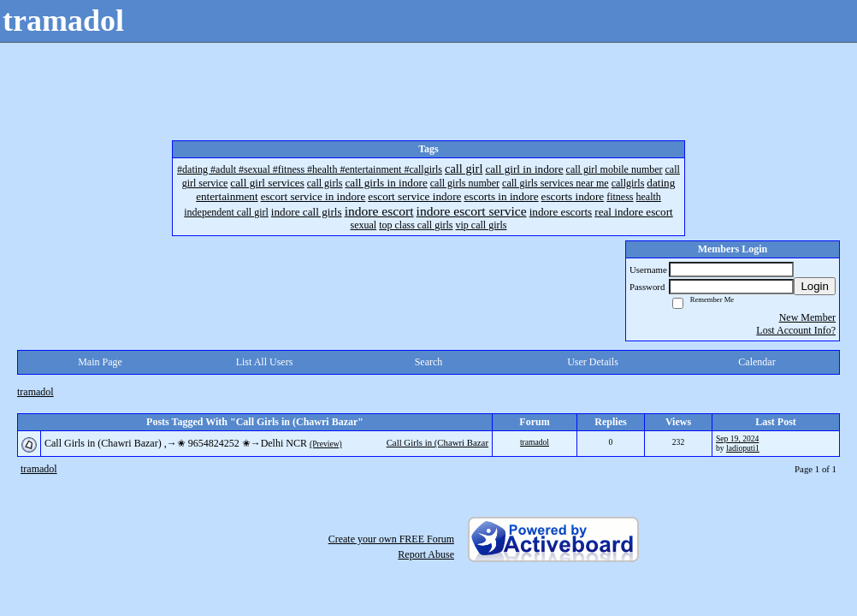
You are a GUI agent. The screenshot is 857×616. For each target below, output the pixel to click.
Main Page (100, 362)
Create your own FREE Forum (391, 539)
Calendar (757, 362)
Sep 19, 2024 (737, 438)
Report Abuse (426, 554)
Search (429, 362)
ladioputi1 (743, 448)
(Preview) (326, 444)
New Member (807, 317)
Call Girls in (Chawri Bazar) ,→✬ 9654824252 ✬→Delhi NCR (176, 443)
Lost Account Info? (796, 330)
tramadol (35, 392)
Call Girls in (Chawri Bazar (437, 442)
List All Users (265, 362)
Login (815, 286)
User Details (593, 362)
